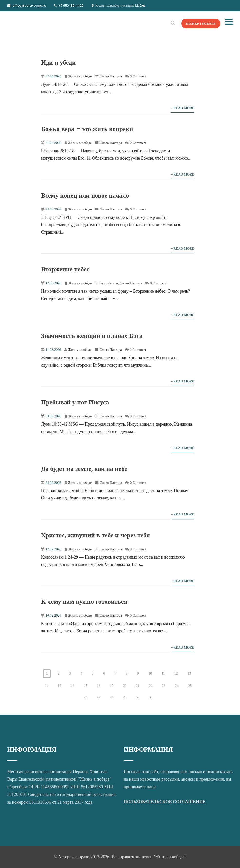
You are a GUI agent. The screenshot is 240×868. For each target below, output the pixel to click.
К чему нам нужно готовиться (84, 601)
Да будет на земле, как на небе (84, 469)
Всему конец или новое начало (85, 195)
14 (47, 686)
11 (163, 673)
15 (59, 686)
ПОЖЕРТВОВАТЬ (199, 23)
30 (138, 697)
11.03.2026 (53, 350)
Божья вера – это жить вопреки (87, 129)
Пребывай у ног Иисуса (75, 402)
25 (190, 686)
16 (73, 686)
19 (112, 686)
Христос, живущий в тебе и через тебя (95, 535)
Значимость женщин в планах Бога (92, 336)
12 (176, 673)
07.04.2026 (53, 76)
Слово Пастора (111, 76)
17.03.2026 (53, 283)
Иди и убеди (58, 62)
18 (99, 686)
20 (125, 686)
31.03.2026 (53, 143)
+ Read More (182, 108)
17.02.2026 (53, 549)
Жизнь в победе (80, 76)
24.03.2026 (53, 209)
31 (151, 697)
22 (151, 686)
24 (177, 686)
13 (189, 673)
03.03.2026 (53, 416)
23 (164, 686)
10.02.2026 (53, 615)
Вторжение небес (65, 269)
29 (125, 697)
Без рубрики (109, 283)
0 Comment (138, 76)
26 (86, 697)
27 (99, 697)
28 (112, 697)
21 (138, 686)
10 (150, 673)
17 (86, 686)
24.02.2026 (53, 483)
